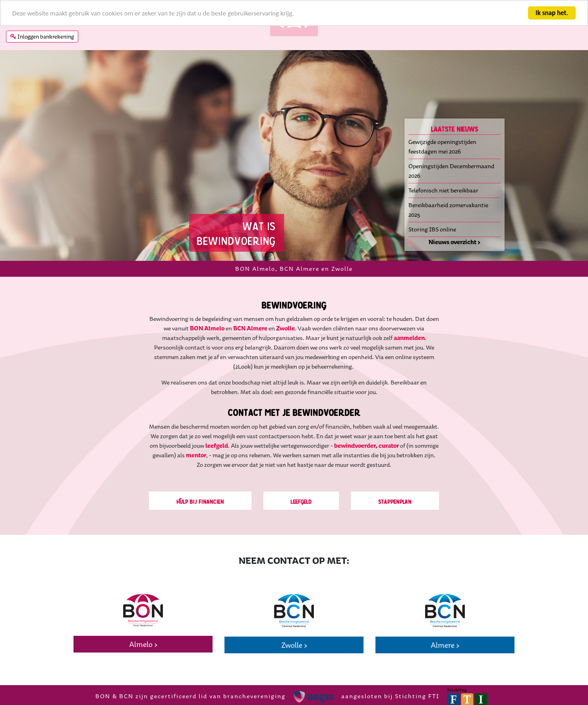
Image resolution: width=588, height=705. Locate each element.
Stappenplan (395, 501)
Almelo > (143, 644)
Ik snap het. (552, 13)
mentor (196, 455)
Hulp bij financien (200, 501)
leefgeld (217, 446)
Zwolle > (294, 645)
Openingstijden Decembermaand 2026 (451, 171)
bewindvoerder (356, 446)
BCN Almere (250, 328)
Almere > (445, 645)
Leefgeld (301, 501)
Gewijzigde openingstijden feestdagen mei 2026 (442, 147)
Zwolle (285, 328)
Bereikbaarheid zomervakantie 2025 (448, 210)
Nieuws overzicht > (455, 242)
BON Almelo (207, 328)
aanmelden (409, 338)
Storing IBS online (432, 229)
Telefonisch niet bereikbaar (443, 190)
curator (389, 446)
